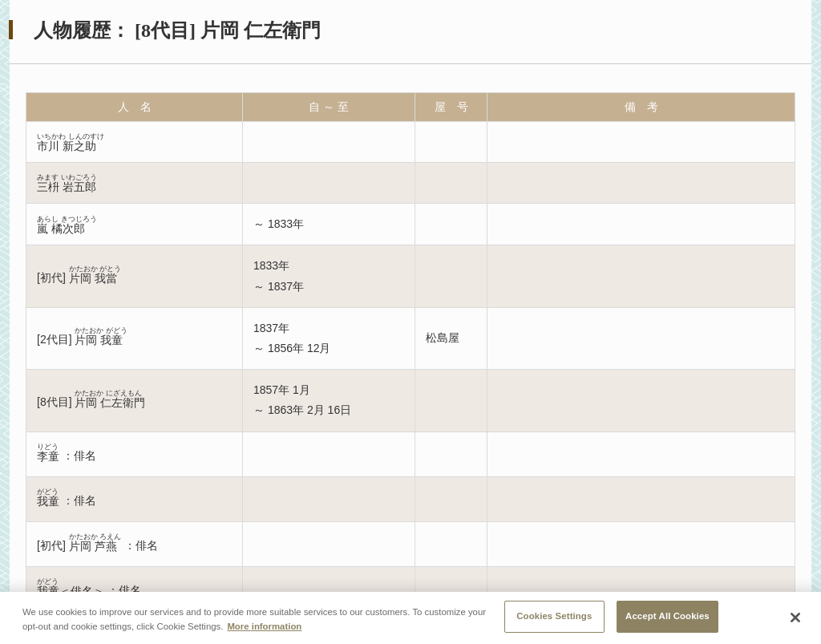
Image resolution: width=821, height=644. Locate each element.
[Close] (795, 620)
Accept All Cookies (667, 618)
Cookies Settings (554, 618)
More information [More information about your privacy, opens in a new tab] (264, 628)
